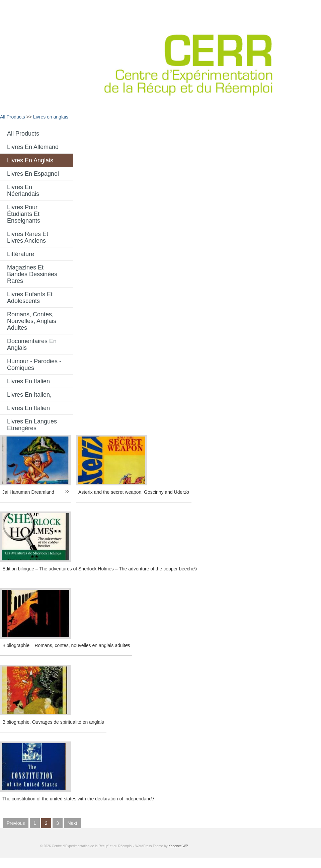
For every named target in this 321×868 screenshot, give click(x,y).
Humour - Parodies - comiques (34, 365)
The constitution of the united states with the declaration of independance (78, 799)
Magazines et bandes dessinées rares (32, 274)
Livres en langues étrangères (32, 425)
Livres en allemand (33, 147)
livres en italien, (29, 395)
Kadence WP (178, 846)
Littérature (21, 254)
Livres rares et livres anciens (28, 237)
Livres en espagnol (33, 174)
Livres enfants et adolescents (30, 298)
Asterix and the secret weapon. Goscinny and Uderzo (134, 492)
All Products (13, 117)
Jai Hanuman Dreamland (28, 492)
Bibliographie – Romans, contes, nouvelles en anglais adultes (66, 645)
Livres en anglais (51, 117)
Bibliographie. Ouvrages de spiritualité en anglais (53, 722)
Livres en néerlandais (23, 190)
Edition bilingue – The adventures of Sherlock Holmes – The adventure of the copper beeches (100, 569)
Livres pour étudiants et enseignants (24, 214)
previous (16, 823)
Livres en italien (28, 381)
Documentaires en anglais (32, 344)
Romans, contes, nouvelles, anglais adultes (32, 321)
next (72, 823)
